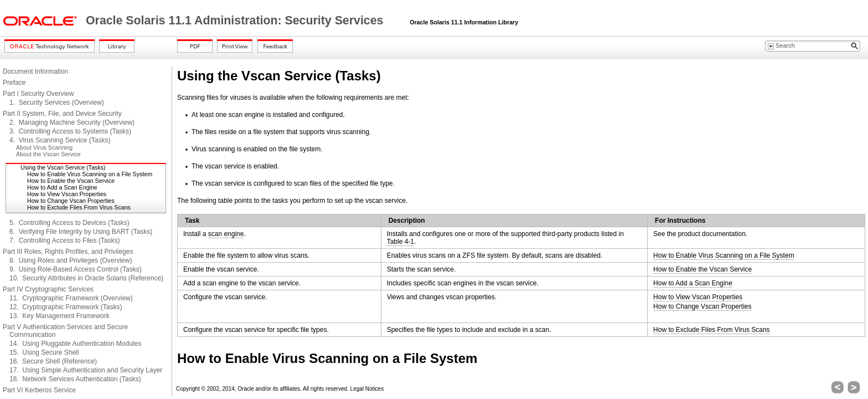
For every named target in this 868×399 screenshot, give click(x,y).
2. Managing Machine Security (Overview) (72, 122)
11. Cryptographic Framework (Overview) (71, 298)
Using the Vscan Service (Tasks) (63, 167)
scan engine (226, 234)
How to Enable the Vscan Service (71, 181)
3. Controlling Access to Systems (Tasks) (70, 131)
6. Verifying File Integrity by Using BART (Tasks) (81, 232)
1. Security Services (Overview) (57, 103)
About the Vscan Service (48, 154)
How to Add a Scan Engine (62, 187)
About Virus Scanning (44, 147)
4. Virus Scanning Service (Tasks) (60, 140)
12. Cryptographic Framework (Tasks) (66, 307)
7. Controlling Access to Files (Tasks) (64, 241)
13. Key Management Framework (60, 316)
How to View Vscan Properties (67, 194)
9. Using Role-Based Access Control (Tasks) (76, 269)
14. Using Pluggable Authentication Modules (75, 344)
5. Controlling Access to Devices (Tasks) (69, 223)
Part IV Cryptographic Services (48, 289)
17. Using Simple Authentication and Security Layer (86, 370)
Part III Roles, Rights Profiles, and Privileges (68, 252)
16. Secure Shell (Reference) (53, 361)
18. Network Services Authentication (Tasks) (75, 379)
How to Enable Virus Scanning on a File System (90, 174)
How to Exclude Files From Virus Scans (79, 207)
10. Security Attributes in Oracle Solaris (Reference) (86, 278)
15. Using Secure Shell (44, 352)
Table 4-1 (401, 242)
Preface (14, 83)
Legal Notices (367, 389)
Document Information (35, 71)
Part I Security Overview (38, 94)
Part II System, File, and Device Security (62, 114)
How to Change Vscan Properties (71, 201)
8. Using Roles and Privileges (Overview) (71, 260)
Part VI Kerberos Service (39, 390)
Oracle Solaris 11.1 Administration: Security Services (236, 21)
